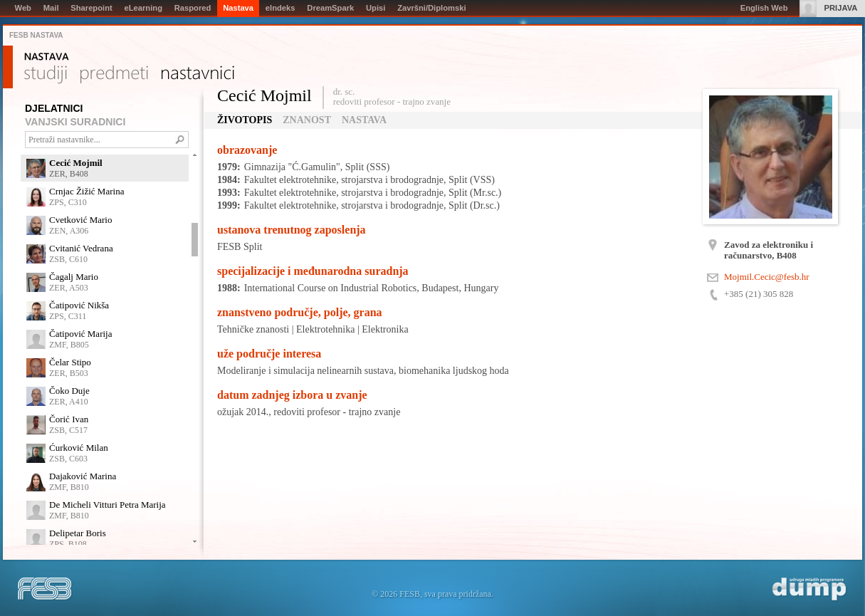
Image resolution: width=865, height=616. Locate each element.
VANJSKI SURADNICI (75, 122)
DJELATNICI (54, 108)
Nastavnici (198, 75)
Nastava (47, 57)
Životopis (245, 120)
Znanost (307, 120)
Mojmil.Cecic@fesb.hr (767, 277)
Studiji (46, 75)
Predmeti (114, 75)
